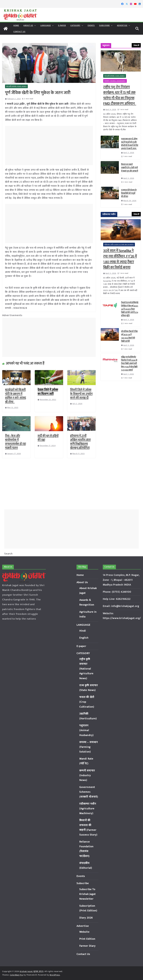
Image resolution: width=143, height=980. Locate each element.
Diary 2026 (86, 918)
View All (136, 45)
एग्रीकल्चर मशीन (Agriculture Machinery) (119, 245)
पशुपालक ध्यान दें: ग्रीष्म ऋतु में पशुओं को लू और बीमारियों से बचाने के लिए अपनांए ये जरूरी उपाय (130, 144)
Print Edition (87, 939)
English (84, 638)
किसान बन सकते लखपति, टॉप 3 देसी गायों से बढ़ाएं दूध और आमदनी (130, 169)
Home (16, 25)
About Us (28, 25)
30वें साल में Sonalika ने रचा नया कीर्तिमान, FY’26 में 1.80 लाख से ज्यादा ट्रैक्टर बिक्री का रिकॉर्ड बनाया (120, 259)
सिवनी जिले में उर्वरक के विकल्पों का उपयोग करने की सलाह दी (81, 394)
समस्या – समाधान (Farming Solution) (89, 747)
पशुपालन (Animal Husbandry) (115, 81)
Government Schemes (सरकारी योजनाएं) (89, 792)
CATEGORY (75, 25)
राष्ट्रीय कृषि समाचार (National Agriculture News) (86, 669)
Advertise (122, 25)
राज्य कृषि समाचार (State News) (16, 86)
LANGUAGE (46, 25)
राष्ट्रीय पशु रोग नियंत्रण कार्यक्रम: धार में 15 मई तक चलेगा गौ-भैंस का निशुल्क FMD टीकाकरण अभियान (120, 95)
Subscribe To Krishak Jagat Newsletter (87, 894)
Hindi (83, 631)
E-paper (62, 25)
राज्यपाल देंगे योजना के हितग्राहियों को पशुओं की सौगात (129, 193)
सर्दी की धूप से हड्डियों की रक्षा (48, 438)
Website (84, 932)
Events (91, 25)
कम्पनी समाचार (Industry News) (87, 775)
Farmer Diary (87, 946)
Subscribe (104, 25)
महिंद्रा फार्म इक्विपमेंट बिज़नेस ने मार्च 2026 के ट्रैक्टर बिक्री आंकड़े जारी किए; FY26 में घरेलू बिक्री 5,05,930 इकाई (129, 364)
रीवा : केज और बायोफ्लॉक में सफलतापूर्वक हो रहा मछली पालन (15, 442)
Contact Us (19, 32)
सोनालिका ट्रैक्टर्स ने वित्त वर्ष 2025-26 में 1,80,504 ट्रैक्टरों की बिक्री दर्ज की (129, 336)
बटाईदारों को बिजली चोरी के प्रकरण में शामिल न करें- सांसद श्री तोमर (16, 396)
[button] (34, 25)
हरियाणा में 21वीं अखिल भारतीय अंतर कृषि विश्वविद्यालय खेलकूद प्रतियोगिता (80, 442)
